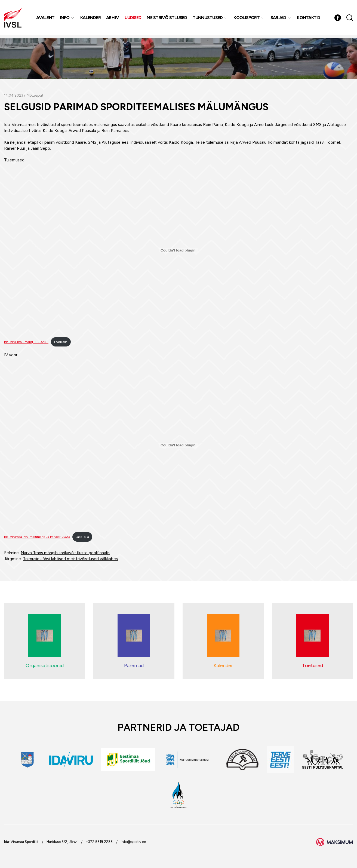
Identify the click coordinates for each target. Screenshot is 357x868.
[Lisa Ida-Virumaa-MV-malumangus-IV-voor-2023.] (178, 445)
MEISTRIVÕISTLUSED (167, 19)
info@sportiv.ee (133, 842)
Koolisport (247, 19)
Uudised (134, 19)
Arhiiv (113, 19)
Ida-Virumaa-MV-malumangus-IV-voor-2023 (37, 537)
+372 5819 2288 (99, 842)
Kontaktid (309, 19)
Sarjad (279, 19)
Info (65, 19)
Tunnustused (208, 19)
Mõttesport (35, 95)
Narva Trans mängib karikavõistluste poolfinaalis (65, 553)
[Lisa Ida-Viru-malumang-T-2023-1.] (178, 250)
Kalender (91, 19)
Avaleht (46, 19)
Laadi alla (61, 342)
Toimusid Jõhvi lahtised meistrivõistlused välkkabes (70, 559)
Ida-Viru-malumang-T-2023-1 (26, 342)
